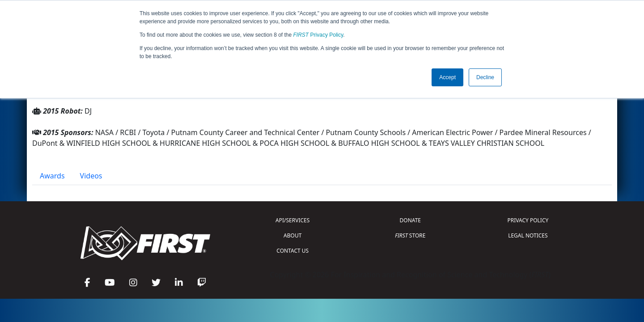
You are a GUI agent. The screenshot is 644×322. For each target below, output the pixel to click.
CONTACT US (292, 251)
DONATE (410, 220)
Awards (52, 176)
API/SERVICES (292, 220)
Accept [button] (447, 77)
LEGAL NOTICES (528, 235)
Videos (91, 176)
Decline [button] (485, 77)
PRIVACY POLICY (528, 220)
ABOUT (292, 235)
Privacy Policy (318, 35)
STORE (410, 235)
